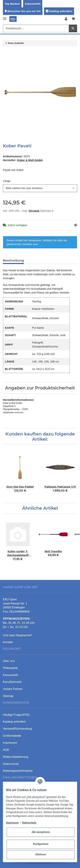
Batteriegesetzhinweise (18, 771)
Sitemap (8, 696)
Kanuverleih (33, 4)
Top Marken (12, 4)
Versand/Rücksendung (17, 729)
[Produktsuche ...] (36, 28)
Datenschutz (29, 823)
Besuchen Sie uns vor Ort (24, 11)
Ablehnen (41, 854)
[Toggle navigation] (5, 17)
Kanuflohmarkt (12, 682)
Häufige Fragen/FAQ (16, 715)
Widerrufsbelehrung (16, 757)
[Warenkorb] (73, 19)
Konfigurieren (41, 844)
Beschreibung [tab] (13, 261)
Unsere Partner (13, 689)
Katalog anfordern (61, 11)
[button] (66, 19)
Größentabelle (12, 736)
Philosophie (10, 668)
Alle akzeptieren (41, 832)
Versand (34, 211)
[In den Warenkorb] (6, 53)
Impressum (12, 823)
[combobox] (40, 188)
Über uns (9, 661)
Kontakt (8, 642)
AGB (6, 750)
